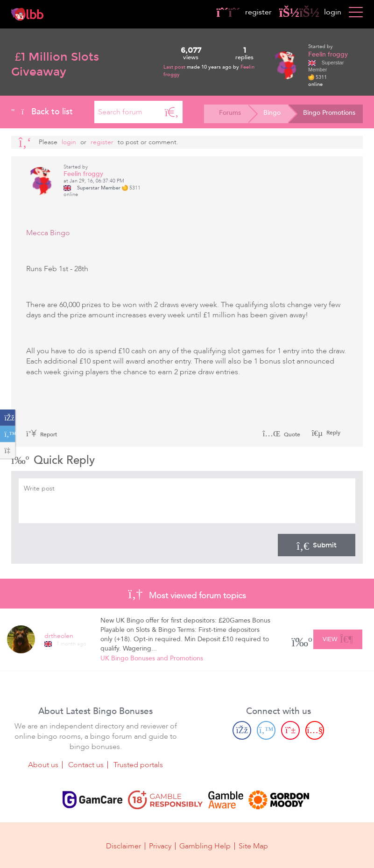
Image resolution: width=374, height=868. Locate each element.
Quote (281, 434)
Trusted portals (138, 764)
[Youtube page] (315, 730)
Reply (333, 433)
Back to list (42, 112)
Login (69, 142)
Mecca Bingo (48, 233)
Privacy (160, 846)
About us (43, 764)
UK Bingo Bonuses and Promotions (152, 658)
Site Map (253, 846)
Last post (175, 67)
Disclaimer (123, 846)
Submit (317, 545)
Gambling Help (205, 846)
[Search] (172, 112)
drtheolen (59, 636)
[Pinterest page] (290, 730)
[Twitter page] (266, 730)
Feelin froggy (328, 54)
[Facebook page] (242, 730)
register (244, 12)
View (338, 638)
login (310, 12)
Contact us (86, 764)
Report (42, 434)
